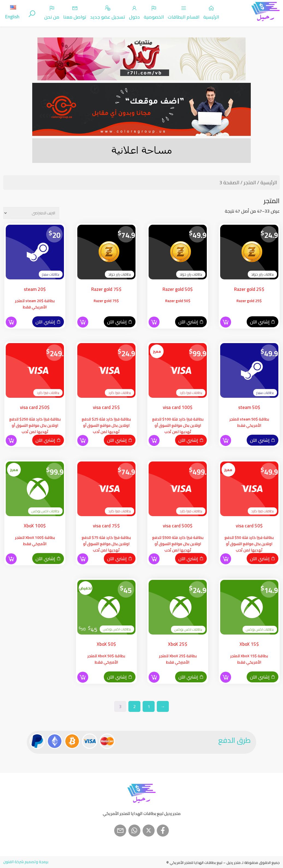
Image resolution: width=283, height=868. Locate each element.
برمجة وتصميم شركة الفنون (26, 862)
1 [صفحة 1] (149, 706)
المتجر (250, 182)
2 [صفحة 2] (135, 706)
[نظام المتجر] (31, 213)
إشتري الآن (263, 322)
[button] (226, 322)
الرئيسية (269, 182)
